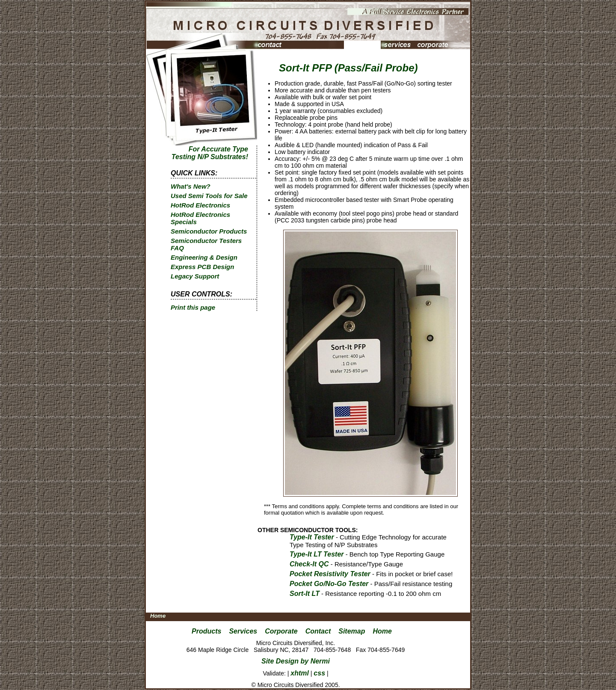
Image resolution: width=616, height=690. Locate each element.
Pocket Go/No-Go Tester (329, 584)
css (319, 673)
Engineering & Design (204, 257)
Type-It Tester (312, 537)
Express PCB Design (202, 267)
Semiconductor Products (209, 231)
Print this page (193, 307)
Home (158, 616)
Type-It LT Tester (317, 554)
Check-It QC (309, 564)
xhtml (300, 673)
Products (206, 631)
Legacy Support (195, 276)
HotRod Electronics (200, 205)
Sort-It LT (305, 594)
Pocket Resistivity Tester (330, 574)
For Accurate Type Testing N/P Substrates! (210, 153)
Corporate (281, 631)
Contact (318, 631)
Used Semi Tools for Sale (209, 196)
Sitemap (352, 631)
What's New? (191, 186)
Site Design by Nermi (296, 661)
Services (243, 631)
